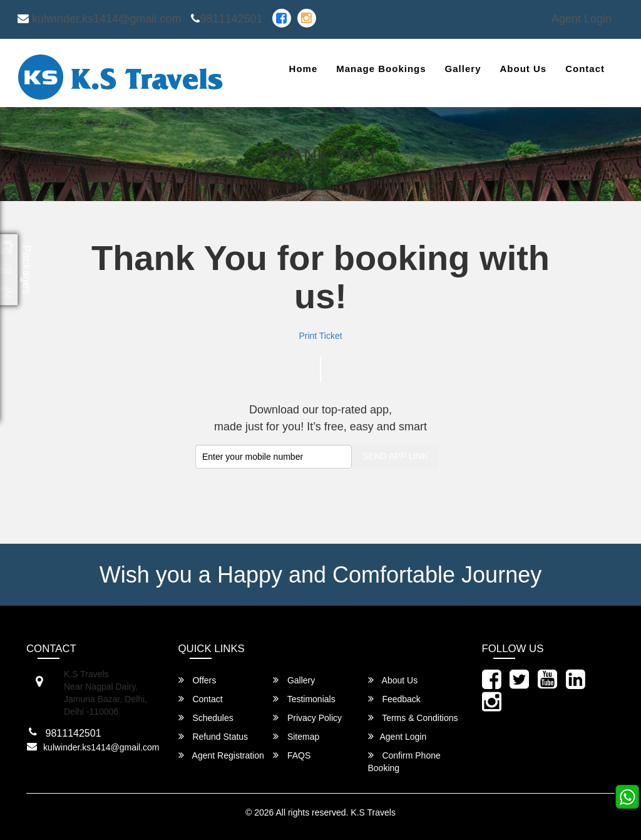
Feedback (394, 699)
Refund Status (213, 736)
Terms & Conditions (413, 718)
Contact (585, 69)
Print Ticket (320, 336)
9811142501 (227, 19)
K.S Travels (373, 812)
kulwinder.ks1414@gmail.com (99, 19)
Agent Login (582, 19)
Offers (197, 680)
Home (304, 69)
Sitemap (296, 736)
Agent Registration (221, 755)
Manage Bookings (381, 69)
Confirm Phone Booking (404, 761)
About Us (523, 69)
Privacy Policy (307, 718)
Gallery (463, 69)
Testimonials (304, 699)
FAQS (292, 755)
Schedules (206, 718)
